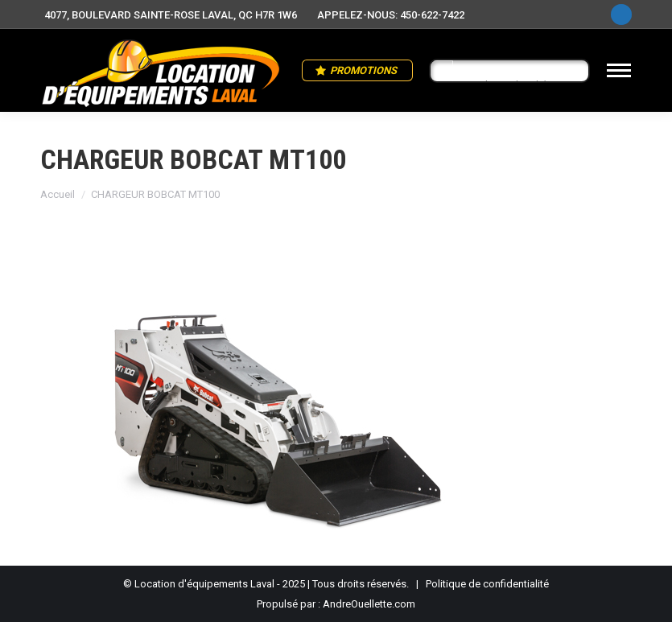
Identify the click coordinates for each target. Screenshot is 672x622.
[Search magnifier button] (442, 72)
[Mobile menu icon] (619, 70)
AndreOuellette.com (369, 604)
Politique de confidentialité (487, 584)
